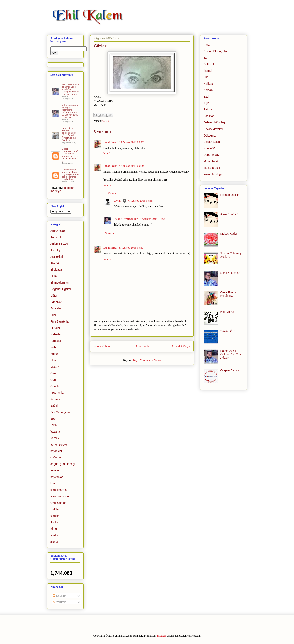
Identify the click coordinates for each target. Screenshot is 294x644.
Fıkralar (55, 328)
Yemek (55, 438)
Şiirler (54, 529)
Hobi (53, 347)
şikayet (55, 542)
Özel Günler (58, 503)
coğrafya (56, 457)
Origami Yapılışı (231, 370)
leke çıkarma (58, 490)
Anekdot (56, 237)
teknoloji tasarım (61, 496)
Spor (53, 419)
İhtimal (208, 71)
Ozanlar (55, 386)
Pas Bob (209, 116)
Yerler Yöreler (59, 445)
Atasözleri (57, 257)
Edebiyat (56, 302)
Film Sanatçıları (60, 321)
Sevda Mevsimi (213, 129)
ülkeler (55, 516)
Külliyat (208, 84)
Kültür (54, 354)
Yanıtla (107, 154)
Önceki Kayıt (181, 346)
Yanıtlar (112, 194)
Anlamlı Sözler (60, 244)
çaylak (117, 201)
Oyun (54, 380)
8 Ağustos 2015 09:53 (131, 248)
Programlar (57, 393)
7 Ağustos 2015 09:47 (131, 142)
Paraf (207, 45)
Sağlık (54, 406)
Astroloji (56, 250)
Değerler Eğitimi (61, 289)
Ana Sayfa (142, 346)
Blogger (162, 636)
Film (53, 315)
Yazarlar (56, 432)
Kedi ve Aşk (228, 312)
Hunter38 (209, 148)
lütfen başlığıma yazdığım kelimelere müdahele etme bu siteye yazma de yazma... (70, 111)
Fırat (207, 77)
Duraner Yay (211, 155)
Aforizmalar (58, 231)
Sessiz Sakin (212, 142)
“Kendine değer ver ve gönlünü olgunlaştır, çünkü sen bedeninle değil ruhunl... (71, 174)
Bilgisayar (57, 270)
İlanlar (54, 522)
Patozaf (208, 109)
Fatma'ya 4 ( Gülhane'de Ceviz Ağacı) (232, 354)
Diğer (54, 296)
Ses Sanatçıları (60, 412)
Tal (205, 58)
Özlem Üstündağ (214, 122)
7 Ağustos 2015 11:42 (152, 219)
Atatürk (55, 263)
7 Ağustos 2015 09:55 (140, 201)
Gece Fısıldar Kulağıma (229, 294)
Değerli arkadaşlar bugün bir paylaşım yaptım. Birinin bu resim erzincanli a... (71, 155)
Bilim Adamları (60, 283)
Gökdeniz (210, 135)
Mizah (54, 360)
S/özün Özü (228, 331)
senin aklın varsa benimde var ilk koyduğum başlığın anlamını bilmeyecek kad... (71, 89)
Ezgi (206, 97)
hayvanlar (57, 477)
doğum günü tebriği (63, 464)
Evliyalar (56, 308)
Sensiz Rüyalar (230, 273)
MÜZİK (55, 367)
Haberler (56, 334)
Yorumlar (60, 602)
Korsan (208, 90)
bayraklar (56, 451)
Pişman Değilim (230, 195)
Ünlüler (55, 509)
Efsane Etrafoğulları (126, 219)
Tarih (53, 425)
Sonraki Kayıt (103, 346)
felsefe (55, 470)
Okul (53, 373)
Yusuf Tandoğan (214, 174)
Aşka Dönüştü (229, 214)
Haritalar (56, 341)
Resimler (56, 399)
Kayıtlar (59, 596)
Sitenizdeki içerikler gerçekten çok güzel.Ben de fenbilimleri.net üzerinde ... (69, 134)
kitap (53, 483)
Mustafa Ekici (212, 168)
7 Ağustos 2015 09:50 (131, 166)
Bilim (53, 276)
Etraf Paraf (110, 142)
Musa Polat (211, 161)
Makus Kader (229, 234)
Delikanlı (209, 64)
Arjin (206, 103)
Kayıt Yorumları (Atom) (147, 360)
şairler (54, 535)
